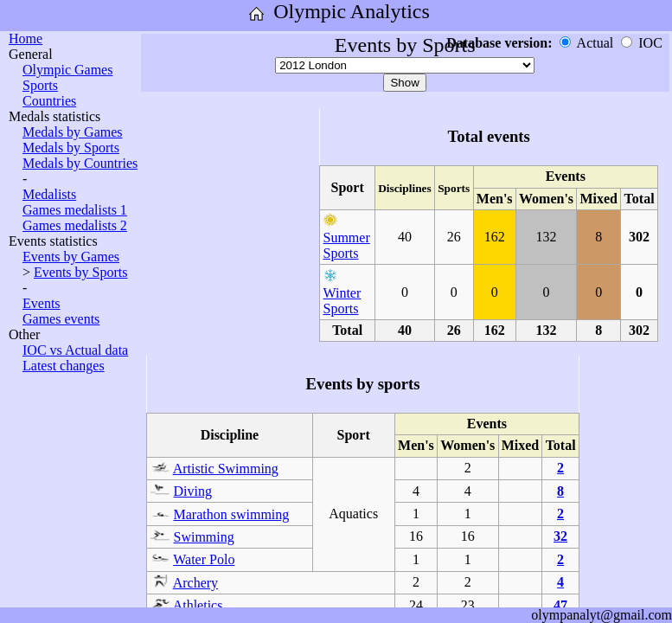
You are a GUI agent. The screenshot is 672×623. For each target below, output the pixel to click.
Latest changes (64, 366)
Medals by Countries (80, 163)
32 (560, 536)
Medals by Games (73, 132)
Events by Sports (80, 272)
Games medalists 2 (75, 225)
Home (26, 39)
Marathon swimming (232, 514)
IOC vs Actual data (75, 350)
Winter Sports (342, 301)
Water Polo (204, 559)
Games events (61, 319)
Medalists (49, 194)
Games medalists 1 (75, 210)
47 (560, 605)
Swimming (204, 537)
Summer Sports (347, 245)
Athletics (198, 605)
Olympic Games (67, 70)
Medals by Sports (71, 148)
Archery (195, 583)
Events (42, 303)
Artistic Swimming (226, 469)
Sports (40, 85)
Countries (49, 101)
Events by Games (71, 257)
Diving (193, 491)
